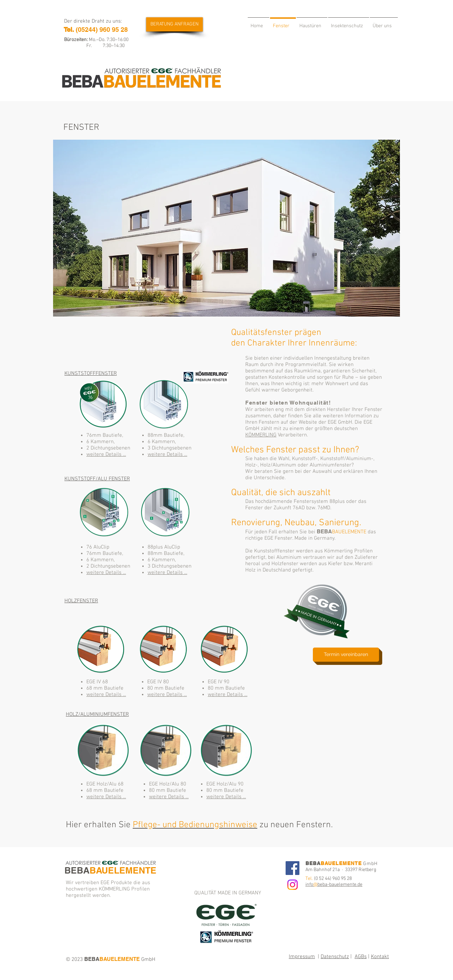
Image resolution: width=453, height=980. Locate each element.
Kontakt (380, 957)
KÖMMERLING (261, 435)
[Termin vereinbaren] (346, 655)
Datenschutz (335, 957)
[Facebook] (293, 868)
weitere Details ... (106, 454)
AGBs (361, 957)
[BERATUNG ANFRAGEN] (174, 24)
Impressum (302, 957)
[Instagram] (293, 885)
